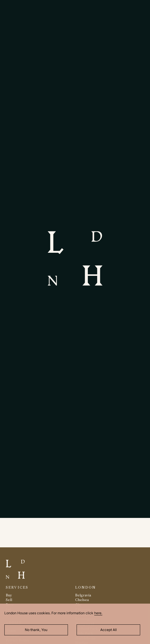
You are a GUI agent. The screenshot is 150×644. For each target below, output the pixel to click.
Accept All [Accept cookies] (109, 630)
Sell (9, 600)
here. (98, 613)
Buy (9, 595)
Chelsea (82, 600)
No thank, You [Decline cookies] (36, 630)
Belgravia (83, 595)
